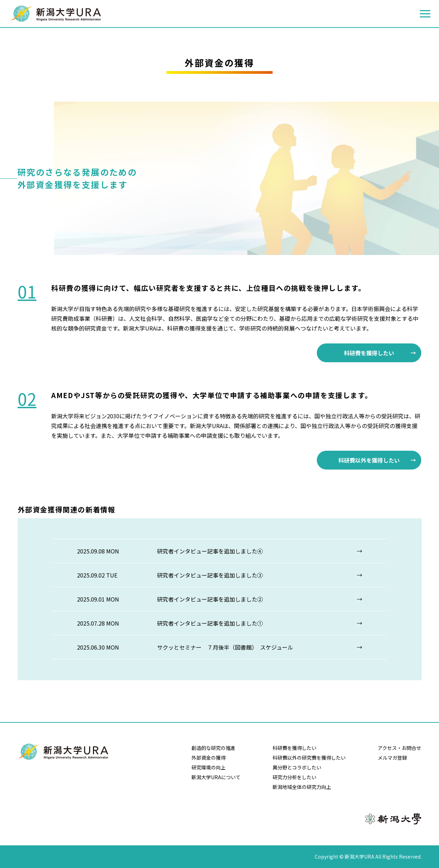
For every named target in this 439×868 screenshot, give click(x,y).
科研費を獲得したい (369, 353)
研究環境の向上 (209, 767)
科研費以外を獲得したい (369, 460)
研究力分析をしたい (295, 777)
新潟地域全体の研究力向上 (302, 787)
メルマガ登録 (392, 758)
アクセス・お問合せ (399, 748)
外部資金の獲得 (209, 758)
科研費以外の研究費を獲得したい (309, 758)
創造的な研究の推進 (213, 748)
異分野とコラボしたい (297, 767)
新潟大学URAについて (216, 777)
